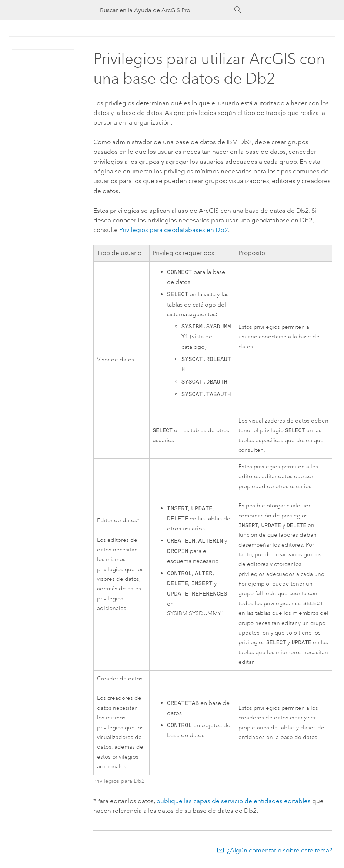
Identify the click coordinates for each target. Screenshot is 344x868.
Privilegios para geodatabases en (174, 230)
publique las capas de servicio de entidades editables (233, 804)
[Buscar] (238, 10)
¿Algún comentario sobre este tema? (280, 853)
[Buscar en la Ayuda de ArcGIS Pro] (165, 10)
